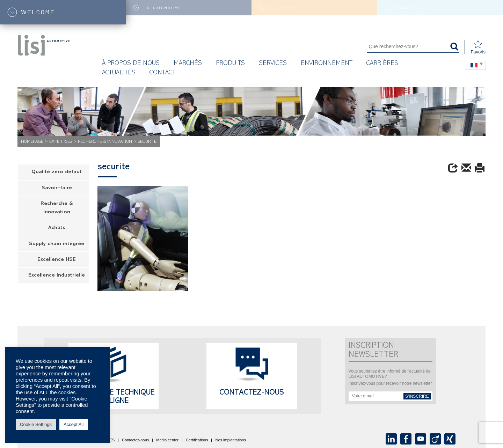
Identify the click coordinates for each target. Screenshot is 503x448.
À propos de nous (131, 64)
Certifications (197, 440)
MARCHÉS (188, 64)
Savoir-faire (57, 188)
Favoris (478, 47)
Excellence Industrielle (57, 276)
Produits (230, 64)
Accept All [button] (74, 424)
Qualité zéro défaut (57, 172)
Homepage (32, 142)
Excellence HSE (57, 260)
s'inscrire (417, 396)
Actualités (119, 73)
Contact (162, 73)
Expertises (61, 142)
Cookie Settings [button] (36, 424)
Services (273, 64)
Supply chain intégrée (57, 244)
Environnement (327, 64)
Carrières (382, 64)
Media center (167, 440)
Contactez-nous (252, 393)
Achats (57, 228)
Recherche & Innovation (105, 142)
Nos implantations (230, 440)
